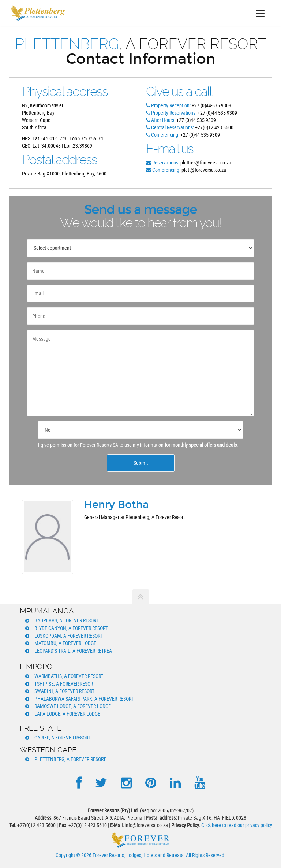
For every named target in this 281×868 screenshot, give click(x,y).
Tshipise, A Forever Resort (65, 684)
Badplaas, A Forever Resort (66, 620)
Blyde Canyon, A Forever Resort (71, 628)
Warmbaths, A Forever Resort (69, 676)
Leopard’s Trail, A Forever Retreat (74, 651)
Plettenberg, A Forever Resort (70, 759)
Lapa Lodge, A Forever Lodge (67, 714)
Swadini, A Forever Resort (64, 691)
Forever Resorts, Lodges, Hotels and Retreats (138, 855)
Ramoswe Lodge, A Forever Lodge (73, 706)
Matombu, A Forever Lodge (65, 643)
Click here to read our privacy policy (237, 825)
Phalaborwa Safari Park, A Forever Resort (84, 699)
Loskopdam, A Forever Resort (68, 636)
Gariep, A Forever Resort (62, 737)
